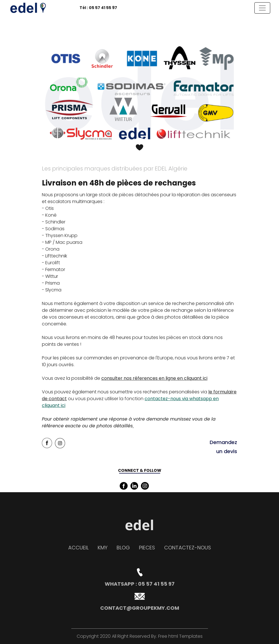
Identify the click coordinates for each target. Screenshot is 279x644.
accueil (78, 548)
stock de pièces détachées (129, 195)
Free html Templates (180, 636)
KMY (103, 548)
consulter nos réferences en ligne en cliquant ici (154, 378)
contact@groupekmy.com (140, 608)
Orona (52, 249)
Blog (123, 548)
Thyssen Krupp (61, 235)
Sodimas (55, 229)
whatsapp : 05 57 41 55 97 (140, 584)
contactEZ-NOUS (188, 548)
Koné (51, 215)
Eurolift (53, 263)
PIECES (147, 548)
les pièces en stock (180, 337)
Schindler (55, 222)
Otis (50, 208)
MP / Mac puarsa (64, 242)
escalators (60, 201)
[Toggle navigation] (262, 8)
